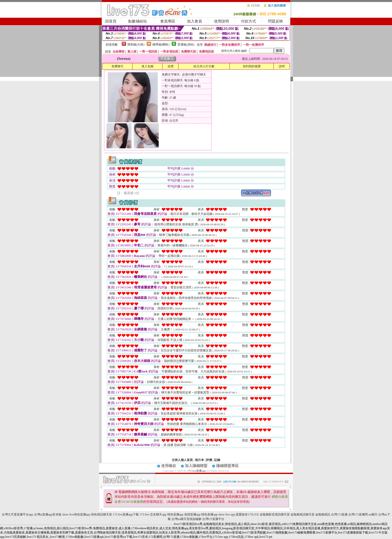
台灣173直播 (339, 514)
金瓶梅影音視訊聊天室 (275, 514)
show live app (227, 514)
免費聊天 (117, 66)
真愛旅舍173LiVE (247, 514)
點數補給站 (138, 21)
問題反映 (275, 21)
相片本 (199, 460)
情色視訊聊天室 (101, 514)
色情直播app (192, 514)
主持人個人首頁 (182, 460)
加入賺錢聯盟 (196, 466)
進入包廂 (147, 66)
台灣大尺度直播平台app (17, 514)
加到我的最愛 (252, 66)
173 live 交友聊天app (153, 514)
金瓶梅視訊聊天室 (302, 514)
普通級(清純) (186, 45)
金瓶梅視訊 (323, 514)
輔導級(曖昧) (161, 45)
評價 (209, 460)
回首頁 (111, 21)
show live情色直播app (76, 514)
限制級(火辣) (136, 45)
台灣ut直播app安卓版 (48, 514)
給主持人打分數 (204, 66)
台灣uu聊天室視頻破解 (186, 519)
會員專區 (168, 21)
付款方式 (248, 21)
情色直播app (175, 514)
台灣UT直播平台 (213, 519)
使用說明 (221, 21)
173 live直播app (197, 471)
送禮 (170, 66)
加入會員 (194, 21)
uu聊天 (373, 514)
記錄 (217, 460)
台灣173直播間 (358, 514)
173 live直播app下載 (126, 514)
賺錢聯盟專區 (227, 466)
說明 (282, 66)
